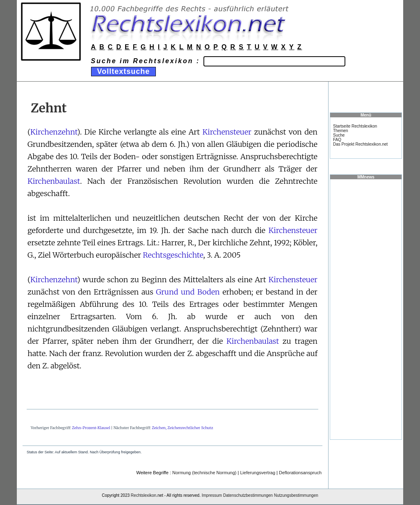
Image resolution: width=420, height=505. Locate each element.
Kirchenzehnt (54, 132)
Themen (341, 131)
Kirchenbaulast (54, 181)
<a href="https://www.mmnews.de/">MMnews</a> (366, 309)
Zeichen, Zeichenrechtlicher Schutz (182, 428)
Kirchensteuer (227, 132)
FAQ (337, 140)
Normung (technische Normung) (204, 473)
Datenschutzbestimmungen (248, 495)
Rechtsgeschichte (173, 255)
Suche (339, 135)
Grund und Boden (188, 292)
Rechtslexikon (144, 495)
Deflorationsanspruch (300, 473)
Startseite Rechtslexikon (355, 126)
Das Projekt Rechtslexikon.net (360, 144)
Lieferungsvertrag (258, 473)
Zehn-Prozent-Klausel (91, 428)
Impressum (212, 495)
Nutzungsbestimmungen (296, 495)
